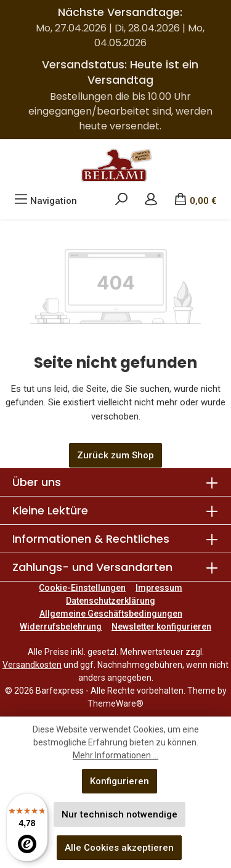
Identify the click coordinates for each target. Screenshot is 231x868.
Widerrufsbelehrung (61, 627)
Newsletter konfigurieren (161, 627)
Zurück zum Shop (115, 455)
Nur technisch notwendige (120, 814)
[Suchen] (121, 201)
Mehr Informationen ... (115, 755)
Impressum (159, 588)
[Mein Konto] (151, 201)
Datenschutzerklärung (111, 601)
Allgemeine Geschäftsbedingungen (111, 614)
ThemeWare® (115, 704)
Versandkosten (32, 665)
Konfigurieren (120, 781)
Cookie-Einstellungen (82, 588)
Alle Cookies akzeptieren (119, 848)
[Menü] (46, 201)
